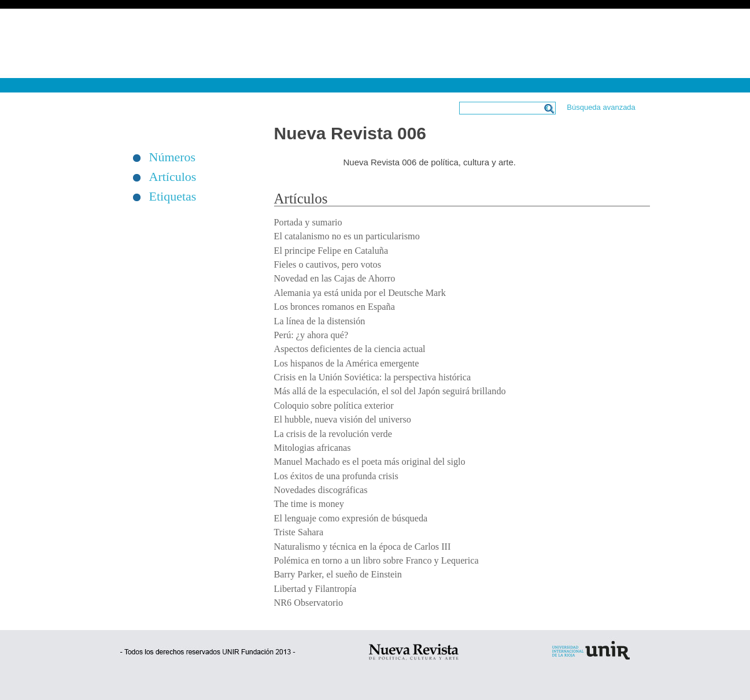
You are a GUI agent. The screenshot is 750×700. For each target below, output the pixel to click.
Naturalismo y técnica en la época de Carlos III (363, 547)
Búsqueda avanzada (601, 107)
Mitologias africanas (313, 448)
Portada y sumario (308, 223)
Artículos (173, 177)
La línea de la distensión (320, 321)
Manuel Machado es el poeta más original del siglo (370, 462)
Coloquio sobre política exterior (334, 406)
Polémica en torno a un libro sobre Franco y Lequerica (376, 561)
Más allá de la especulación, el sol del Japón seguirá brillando (390, 391)
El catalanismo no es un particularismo (347, 236)
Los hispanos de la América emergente (347, 364)
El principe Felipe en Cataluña (331, 251)
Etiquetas (173, 197)
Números (173, 157)
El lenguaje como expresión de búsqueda (351, 518)
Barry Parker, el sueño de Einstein (338, 575)
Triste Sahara (299, 532)
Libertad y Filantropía (315, 589)
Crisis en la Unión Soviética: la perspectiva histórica (373, 377)
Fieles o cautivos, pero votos (328, 265)
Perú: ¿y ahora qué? (311, 335)
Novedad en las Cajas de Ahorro (335, 279)
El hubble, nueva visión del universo (343, 420)
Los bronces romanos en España (335, 307)
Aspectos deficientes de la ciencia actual (350, 349)
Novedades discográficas (321, 490)
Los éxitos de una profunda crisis (336, 476)
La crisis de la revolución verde (333, 434)
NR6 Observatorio (309, 603)
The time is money (309, 504)
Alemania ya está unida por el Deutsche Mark (360, 293)
